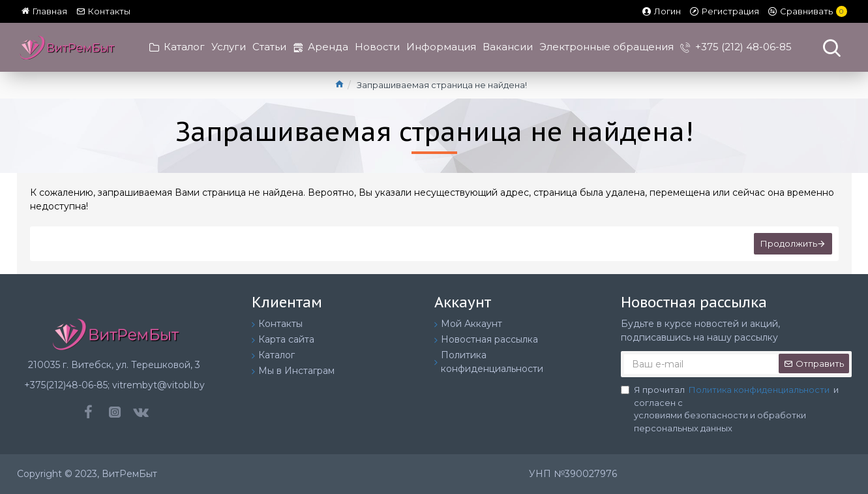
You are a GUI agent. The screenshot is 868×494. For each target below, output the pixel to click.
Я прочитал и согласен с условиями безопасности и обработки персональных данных (730, 409)
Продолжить (789, 243)
